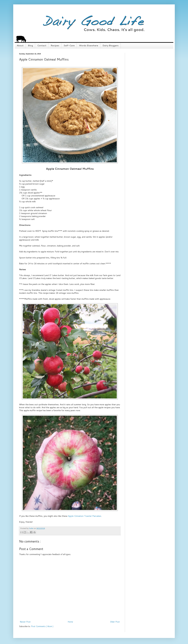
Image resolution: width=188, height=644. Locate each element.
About (20, 46)
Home (70, 622)
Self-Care (69, 46)
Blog (30, 46)
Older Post (115, 622)
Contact (42, 46)
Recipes (55, 46)
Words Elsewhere (89, 46)
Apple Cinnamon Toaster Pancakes (85, 516)
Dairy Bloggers (111, 46)
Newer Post (25, 622)
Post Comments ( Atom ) (42, 626)
